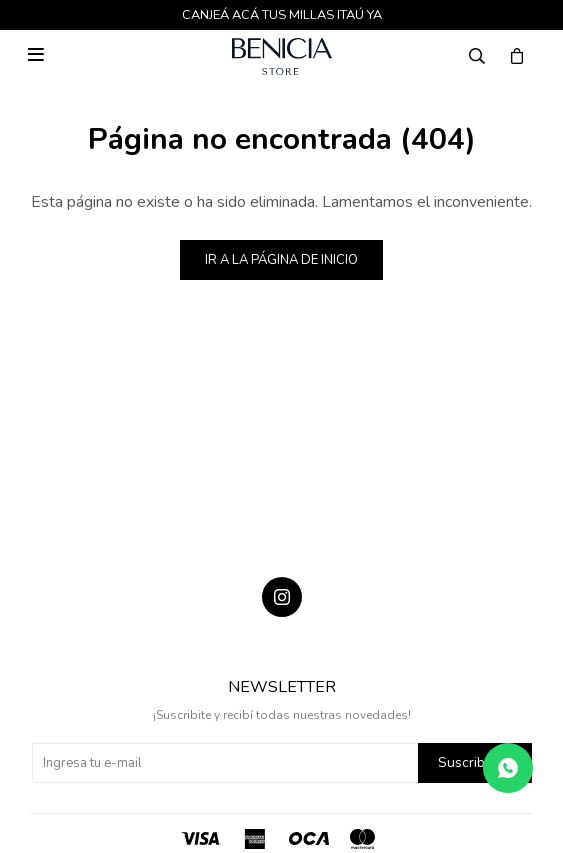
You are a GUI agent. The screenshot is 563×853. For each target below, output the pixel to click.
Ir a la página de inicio (281, 260)
